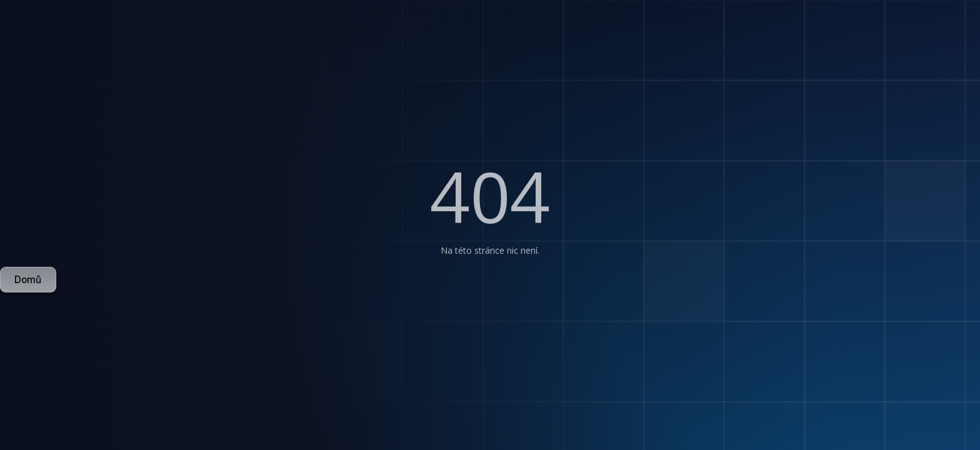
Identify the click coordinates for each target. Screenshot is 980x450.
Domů (28, 280)
